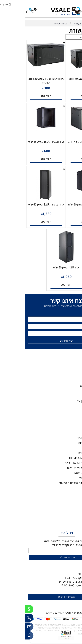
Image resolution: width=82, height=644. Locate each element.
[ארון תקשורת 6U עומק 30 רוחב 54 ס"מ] (21, 67)
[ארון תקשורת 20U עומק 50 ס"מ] (61, 192)
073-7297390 (65, 578)
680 (62, 214)
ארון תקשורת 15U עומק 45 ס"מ (21, 142)
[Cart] (3, 10)
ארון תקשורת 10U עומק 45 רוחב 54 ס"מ (61, 144)
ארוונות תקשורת (63, 30)
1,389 (22, 214)
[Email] (4, 627)
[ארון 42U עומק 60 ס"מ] (41, 263)
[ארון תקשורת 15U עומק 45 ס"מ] (21, 130)
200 (62, 88)
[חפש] (74, 10)
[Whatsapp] (4, 610)
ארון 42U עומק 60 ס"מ (41, 267)
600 (22, 151)
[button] (61, 96)
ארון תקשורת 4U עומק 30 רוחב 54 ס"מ (61, 81)
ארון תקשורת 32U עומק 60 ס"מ (21, 204)
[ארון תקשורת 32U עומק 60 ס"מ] (21, 200)
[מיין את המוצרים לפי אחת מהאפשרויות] (53, 37)
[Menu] (79, 10)
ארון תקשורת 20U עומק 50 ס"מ (61, 204)
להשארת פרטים (42, 597)
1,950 (42, 277)
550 (62, 151)
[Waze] (4, 636)
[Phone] (4, 619)
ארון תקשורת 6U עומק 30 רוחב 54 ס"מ (21, 81)
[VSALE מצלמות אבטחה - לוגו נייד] (41, 11)
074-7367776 (44, 578)
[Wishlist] (8, 10)
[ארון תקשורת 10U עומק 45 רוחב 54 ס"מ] (61, 130)
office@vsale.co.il (63, 574)
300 (22, 88)
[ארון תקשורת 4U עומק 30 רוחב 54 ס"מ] (61, 74)
